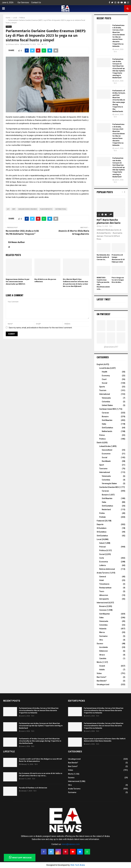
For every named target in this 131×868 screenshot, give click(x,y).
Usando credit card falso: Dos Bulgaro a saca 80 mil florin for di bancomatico (40, 760)
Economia (104, 562)
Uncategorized (103, 684)
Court (104, 379)
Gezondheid (107, 450)
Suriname (103, 636)
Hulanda (103, 629)
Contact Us (36, 2)
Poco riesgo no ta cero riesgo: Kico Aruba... (118, 280)
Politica (9, 27)
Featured (100, 521)
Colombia (106, 402)
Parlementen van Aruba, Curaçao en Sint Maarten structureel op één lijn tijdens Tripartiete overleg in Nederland (119, 68)
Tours (102, 591)
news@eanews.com (71, 844)
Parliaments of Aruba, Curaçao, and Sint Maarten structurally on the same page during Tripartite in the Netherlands (119, 101)
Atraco (102, 655)
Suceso (100, 644)
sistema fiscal (61, 209)
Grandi (102, 666)
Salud (102, 543)
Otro (101, 640)
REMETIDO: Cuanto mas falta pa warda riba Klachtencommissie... (103, 283)
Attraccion (104, 595)
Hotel (102, 580)
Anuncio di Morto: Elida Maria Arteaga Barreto (74, 232)
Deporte (100, 524)
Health (105, 372)
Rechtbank (106, 461)
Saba (104, 424)
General (103, 577)
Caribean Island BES (108, 409)
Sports (102, 387)
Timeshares (104, 584)
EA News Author (13, 44)
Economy (106, 376)
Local (99, 539)
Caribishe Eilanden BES (109, 487)
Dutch (99, 443)
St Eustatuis (102, 528)
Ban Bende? (102, 681)
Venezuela (106, 398)
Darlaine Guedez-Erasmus (28, 209)
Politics (102, 439)
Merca (102, 632)
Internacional (102, 603)
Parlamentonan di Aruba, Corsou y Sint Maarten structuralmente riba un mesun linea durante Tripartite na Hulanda (119, 36)
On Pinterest (104, 314)
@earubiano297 (111, 347)
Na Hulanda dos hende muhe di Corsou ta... (103, 257)
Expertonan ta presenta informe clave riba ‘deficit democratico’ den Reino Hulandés (105, 740)
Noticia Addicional (107, 569)
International (105, 394)
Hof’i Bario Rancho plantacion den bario (109, 221)
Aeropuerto (104, 599)
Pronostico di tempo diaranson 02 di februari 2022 (118, 258)
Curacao (105, 413)
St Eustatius (102, 532)
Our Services (23, 2)
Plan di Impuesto (46, 209)
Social (105, 383)
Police (102, 435)
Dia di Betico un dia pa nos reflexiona (45, 280)
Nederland (106, 510)
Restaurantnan (105, 588)
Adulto (102, 670)
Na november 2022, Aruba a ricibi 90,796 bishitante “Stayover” (22, 232)
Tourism (103, 390)
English (100, 364)
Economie (106, 454)
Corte (102, 558)
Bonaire (105, 417)
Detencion (103, 651)
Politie (102, 513)
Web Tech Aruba (78, 865)
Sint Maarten (107, 420)
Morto (99, 662)
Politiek (102, 517)
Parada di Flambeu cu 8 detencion (33, 788)
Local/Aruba (104, 368)
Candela (103, 658)
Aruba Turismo (103, 573)
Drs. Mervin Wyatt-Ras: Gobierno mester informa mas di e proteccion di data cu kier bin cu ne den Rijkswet (76, 283)
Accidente (103, 647)
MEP (14, 209)
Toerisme (103, 469)
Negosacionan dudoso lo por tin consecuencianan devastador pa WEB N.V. (18, 282)
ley (8, 209)
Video (99, 673)
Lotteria (102, 565)
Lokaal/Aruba (105, 446)
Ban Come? (102, 677)
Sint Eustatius (107, 428)
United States (107, 405)
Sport (102, 465)
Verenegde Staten (109, 483)
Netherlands (107, 431)
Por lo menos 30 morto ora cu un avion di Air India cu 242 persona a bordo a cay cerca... (41, 774)
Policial (102, 547)
